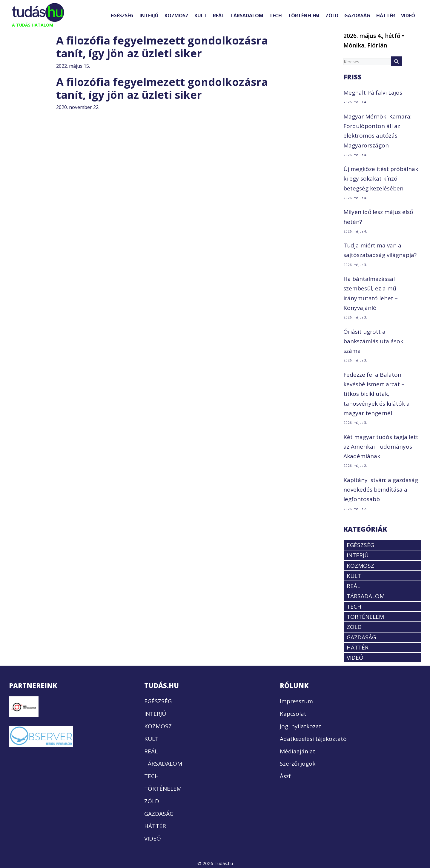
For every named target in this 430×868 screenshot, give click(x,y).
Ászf (285, 776)
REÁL (219, 16)
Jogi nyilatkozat (301, 726)
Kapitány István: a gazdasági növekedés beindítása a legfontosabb (381, 490)
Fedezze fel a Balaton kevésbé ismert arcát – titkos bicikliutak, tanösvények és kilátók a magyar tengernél (377, 394)
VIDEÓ (408, 16)
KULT (201, 16)
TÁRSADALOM (247, 16)
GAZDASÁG (357, 16)
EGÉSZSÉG (122, 16)
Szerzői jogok (298, 764)
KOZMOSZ (176, 16)
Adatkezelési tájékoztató (313, 739)
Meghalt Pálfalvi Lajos (373, 93)
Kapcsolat (293, 714)
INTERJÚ (149, 16)
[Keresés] (396, 61)
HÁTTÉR (386, 16)
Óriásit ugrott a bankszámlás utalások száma (373, 341)
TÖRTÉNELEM (304, 16)
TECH (276, 16)
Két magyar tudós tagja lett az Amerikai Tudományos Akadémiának (381, 447)
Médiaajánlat (298, 751)
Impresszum (296, 701)
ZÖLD (332, 16)
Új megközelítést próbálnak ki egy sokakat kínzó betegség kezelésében (381, 179)
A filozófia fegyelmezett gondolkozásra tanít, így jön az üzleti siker (162, 47)
